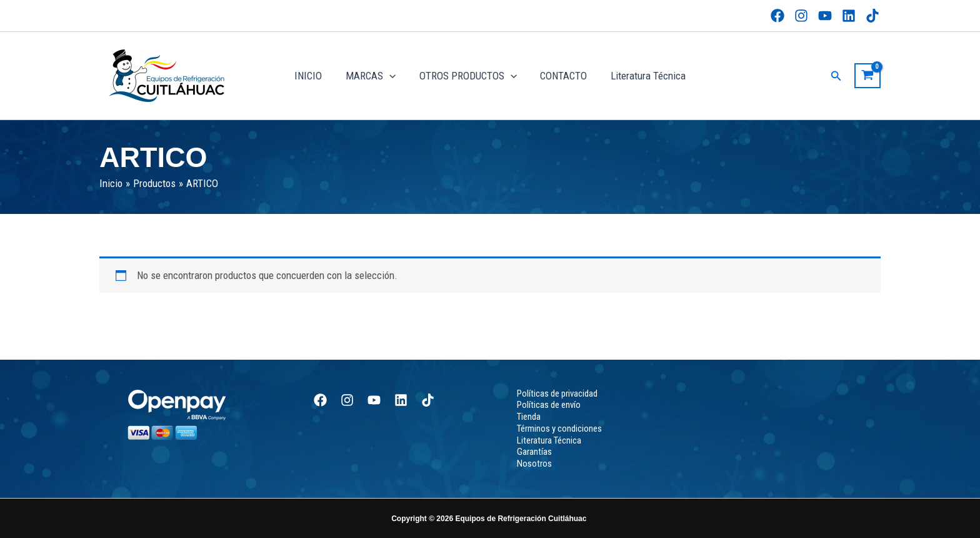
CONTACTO (562, 76)
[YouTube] (825, 16)
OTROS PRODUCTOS (468, 76)
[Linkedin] (849, 16)
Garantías (534, 452)
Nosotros (534, 464)
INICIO (312, 76)
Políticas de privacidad (557, 393)
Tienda (529, 417)
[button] (836, 76)
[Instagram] (801, 16)
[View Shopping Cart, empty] (867, 76)
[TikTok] (872, 16)
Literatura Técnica (644, 76)
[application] (391, 76)
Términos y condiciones (559, 429)
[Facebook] (777, 16)
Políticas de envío (549, 405)
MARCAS (372, 76)
